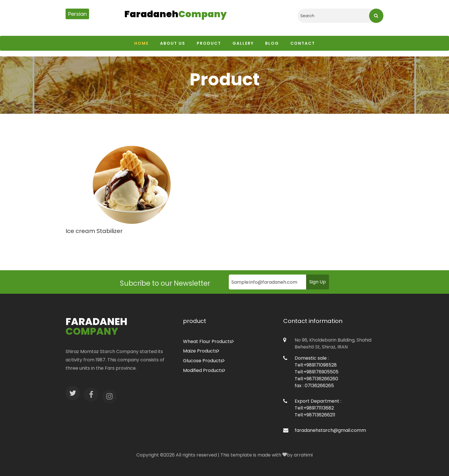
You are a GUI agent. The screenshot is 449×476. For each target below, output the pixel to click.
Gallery (243, 43)
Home (141, 43)
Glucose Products (204, 361)
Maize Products (201, 351)
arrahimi (303, 455)
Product (209, 43)
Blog (272, 43)
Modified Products (204, 370)
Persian (77, 14)
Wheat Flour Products (208, 341)
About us (173, 43)
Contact (303, 43)
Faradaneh (176, 14)
